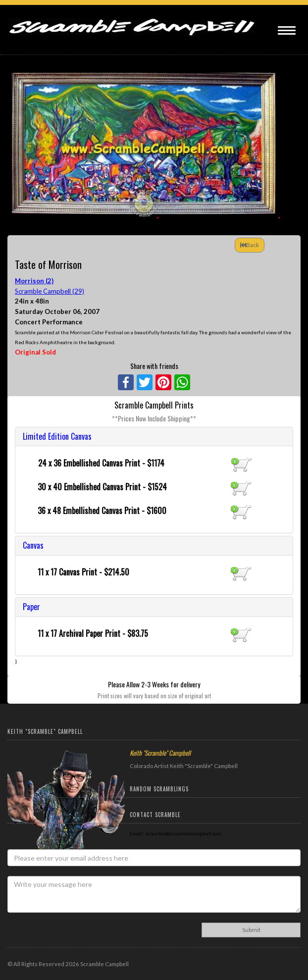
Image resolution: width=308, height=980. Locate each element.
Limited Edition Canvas (57, 436)
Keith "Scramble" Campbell (160, 753)
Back (250, 245)
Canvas (33, 545)
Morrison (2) (34, 281)
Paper (31, 607)
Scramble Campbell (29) (50, 291)
